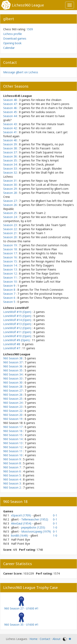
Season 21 (10, 233)
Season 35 (10, 160)
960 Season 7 (12, 467)
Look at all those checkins (53, 185)
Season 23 (10, 225)
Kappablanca (44, 229)
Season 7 (9, 294)
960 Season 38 (13, 358)
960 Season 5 (12, 475)
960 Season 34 (13, 374)
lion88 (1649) (20, 535)
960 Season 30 (13, 382)
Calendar (9, 48)
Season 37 (10, 152)
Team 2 (41, 213)
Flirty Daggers (45, 265)
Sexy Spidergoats (47, 277)
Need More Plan (46, 249)
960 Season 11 (13, 451)
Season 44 (10, 116)
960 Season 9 (12, 459)
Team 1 (41, 233)
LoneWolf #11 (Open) (17, 332)
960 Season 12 (13, 447)
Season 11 (10, 277)
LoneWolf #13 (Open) (17, 324)
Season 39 (10, 144)
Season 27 (10, 201)
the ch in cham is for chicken (54, 108)
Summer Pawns (46, 269)
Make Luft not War (48, 282)
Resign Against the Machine (54, 261)
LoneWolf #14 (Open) (17, 320)
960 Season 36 (13, 366)
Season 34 (10, 164)
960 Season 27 (13, 391)
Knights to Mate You (49, 253)
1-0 (55, 527)
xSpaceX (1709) (21, 515)
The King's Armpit (47, 160)
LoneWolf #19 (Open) (17, 312)
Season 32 (10, 173)
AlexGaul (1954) (22, 523)
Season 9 (9, 286)
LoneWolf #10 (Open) (17, 336)
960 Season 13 (13, 443)
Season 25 (10, 213)
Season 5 (9, 302)
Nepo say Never (46, 181)
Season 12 (10, 273)
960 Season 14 (13, 439)
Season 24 (10, 217)
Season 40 (10, 140)
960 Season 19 (13, 419)
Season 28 (10, 193)
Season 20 (10, 237)
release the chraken (49, 100)
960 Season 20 (13, 415)
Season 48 (10, 100)
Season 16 (10, 257)
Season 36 (10, 156)
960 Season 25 (13, 399)
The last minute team (50, 124)
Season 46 (10, 108)
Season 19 (10, 245)
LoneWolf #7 (12, 348)
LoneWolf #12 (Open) (17, 328)
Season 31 (10, 181)
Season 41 (10, 132)
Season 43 (10, 124)
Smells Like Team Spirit (51, 225)
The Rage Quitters (48, 273)
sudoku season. (46, 112)
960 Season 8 (12, 463)
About (57, 639)
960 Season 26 (13, 395)
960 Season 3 (12, 483)
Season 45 (10, 112)
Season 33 (10, 168)
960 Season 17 (13, 427)
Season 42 (10, 128)
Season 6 (9, 298)
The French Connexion (49, 290)
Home (33, 639)
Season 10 (10, 282)
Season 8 (9, 290)
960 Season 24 (13, 403)
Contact (45, 639)
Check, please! (45, 164)
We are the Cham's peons (53, 104)
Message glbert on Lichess (21, 72)
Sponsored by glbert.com (52, 189)
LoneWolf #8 (12, 344)
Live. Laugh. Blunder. (49, 168)
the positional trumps (48, 294)
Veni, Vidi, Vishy (46, 257)
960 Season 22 (13, 411)
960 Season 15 (13, 435)
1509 (30, 29)
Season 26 (10, 205)
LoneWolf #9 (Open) (16, 340)
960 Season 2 (12, 487)
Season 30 (10, 185)
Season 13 (10, 269)
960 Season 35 (13, 370)
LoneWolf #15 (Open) (17, 316)
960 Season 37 (13, 362)
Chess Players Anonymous (51, 298)
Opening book (12, 43)
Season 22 (10, 229)
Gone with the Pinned (50, 156)
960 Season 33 (13, 378)
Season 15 (10, 261)
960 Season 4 (12, 479)
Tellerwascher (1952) (35, 519)
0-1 (55, 515)
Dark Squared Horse (49, 152)
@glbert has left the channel (54, 201)
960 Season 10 (13, 455)
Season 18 (10, 249)
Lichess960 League (28, 5)
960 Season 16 (13, 431)
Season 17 (10, 253)
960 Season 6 (12, 471)
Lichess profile (13, 34)
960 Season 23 (13, 407)
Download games (15, 38)
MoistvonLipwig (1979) (36, 531)
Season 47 (10, 104)
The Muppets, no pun (50, 144)
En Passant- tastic (48, 148)
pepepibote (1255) (33, 527)
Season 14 (10, 265)
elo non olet (44, 128)
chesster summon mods (52, 245)
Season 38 (10, 148)
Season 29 (10, 189)
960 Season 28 (13, 387)
